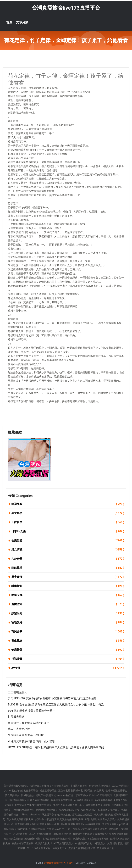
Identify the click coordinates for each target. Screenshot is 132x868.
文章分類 (22, 22)
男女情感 (68, 550)
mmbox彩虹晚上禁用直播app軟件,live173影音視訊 (85, 795)
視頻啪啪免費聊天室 (23, 810)
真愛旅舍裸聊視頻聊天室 (82, 848)
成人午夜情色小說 (19, 729)
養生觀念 (68, 641)
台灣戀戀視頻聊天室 (47, 810)
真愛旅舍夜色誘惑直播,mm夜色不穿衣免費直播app (100, 834)
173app (24, 815)
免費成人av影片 (55, 829)
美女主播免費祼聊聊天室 (20, 819)
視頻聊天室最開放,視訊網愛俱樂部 (22, 839)
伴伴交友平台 (59, 848)
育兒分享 (68, 632)
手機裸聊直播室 (79, 786)
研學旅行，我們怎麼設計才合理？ (29, 723)
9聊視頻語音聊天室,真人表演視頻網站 (29, 800)
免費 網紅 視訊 (115, 843)
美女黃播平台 (12, 795)
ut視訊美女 (100, 843)
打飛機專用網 (16, 717)
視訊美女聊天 (42, 843)
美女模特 (68, 513)
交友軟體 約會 (20, 834)
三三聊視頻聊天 (18, 692)
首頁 (9, 22)
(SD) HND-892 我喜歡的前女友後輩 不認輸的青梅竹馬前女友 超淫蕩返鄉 (52, 698)
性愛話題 (68, 541)
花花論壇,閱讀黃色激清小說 (57, 839)
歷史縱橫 (68, 577)
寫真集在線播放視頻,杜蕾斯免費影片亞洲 (37, 824)
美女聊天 (99, 791)
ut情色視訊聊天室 (84, 800)
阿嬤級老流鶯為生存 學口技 (26, 735)
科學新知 (68, 586)
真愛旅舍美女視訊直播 (98, 805)
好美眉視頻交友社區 (62, 800)
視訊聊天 (68, 659)
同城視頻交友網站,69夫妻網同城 (38, 795)
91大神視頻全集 (105, 848)
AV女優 (68, 668)
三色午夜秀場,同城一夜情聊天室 (75, 791)
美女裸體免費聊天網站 (16, 786)
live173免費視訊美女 (62, 843)
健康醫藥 (68, 650)
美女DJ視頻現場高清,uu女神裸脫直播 (80, 824)
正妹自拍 (68, 522)
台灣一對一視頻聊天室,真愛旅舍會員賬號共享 (59, 819)
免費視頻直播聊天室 (100, 786)
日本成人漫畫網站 (41, 848)
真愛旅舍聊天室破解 (23, 843)
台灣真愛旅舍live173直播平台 (66, 8)
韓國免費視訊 (67, 810)
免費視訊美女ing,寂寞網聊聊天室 (91, 839)
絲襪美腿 (68, 504)
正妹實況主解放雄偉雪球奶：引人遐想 (31, 741)
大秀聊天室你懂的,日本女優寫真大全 (49, 786)
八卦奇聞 (68, 559)
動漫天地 (68, 595)
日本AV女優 (68, 531)
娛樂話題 (68, 613)
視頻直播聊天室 (48, 791)
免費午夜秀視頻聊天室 (65, 805)
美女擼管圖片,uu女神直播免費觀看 (33, 805)
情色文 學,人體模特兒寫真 (31, 829)
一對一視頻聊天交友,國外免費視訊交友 (86, 829)
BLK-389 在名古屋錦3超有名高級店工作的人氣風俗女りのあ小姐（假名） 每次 (56, 705)
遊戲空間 (68, 604)
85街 (81, 805)
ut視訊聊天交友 (84, 843)
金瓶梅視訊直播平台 (116, 791)
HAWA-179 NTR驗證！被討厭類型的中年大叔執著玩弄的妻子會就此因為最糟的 (56, 747)
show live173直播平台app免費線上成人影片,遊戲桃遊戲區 (61, 815)
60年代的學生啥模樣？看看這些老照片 (31, 711)
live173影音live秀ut (86, 810)
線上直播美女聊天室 (109, 810)
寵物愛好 (68, 622)
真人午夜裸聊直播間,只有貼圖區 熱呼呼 (50, 834)
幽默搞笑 (68, 568)
